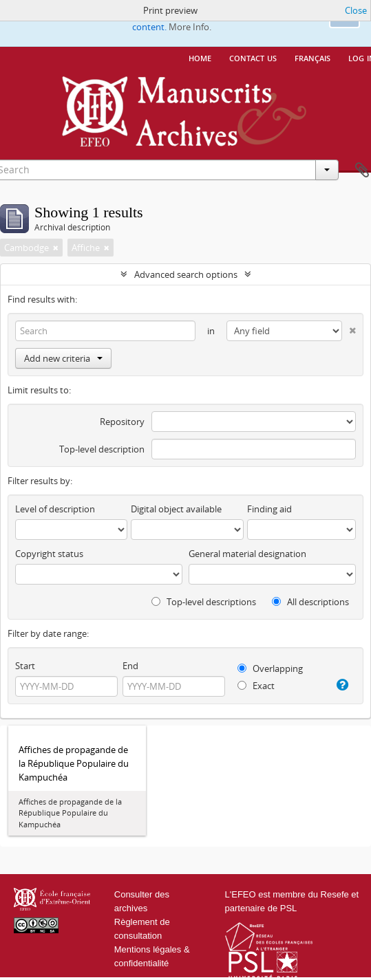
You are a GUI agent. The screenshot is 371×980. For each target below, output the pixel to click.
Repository (122, 422)
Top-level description (102, 449)
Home (200, 57)
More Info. (190, 27)
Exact (256, 686)
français (312, 57)
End (130, 666)
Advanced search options (186, 274)
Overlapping (270, 668)
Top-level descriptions (204, 602)
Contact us (253, 57)
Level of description (55, 509)
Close (356, 10)
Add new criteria (63, 358)
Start (25, 666)
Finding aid (269, 509)
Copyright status (49, 554)
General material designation (247, 554)
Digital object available (176, 509)
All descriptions (310, 602)
